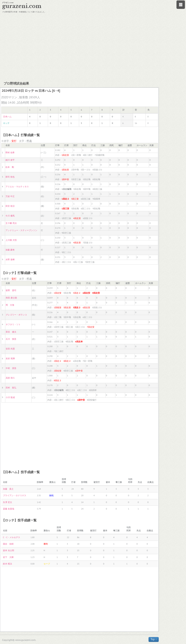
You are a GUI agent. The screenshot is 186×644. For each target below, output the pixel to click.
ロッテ (6, 123)
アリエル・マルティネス (17, 187)
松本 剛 (10, 167)
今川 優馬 (10, 216)
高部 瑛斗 (10, 378)
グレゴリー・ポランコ (16, 315)
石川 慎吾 (11, 339)
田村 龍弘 (11, 388)
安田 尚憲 (10, 349)
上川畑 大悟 (11, 240)
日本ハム (7, 117)
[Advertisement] (93, 47)
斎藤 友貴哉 (9, 509)
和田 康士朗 (11, 298)
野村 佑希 (10, 153)
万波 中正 (10, 196)
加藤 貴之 (8, 489)
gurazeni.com (22, 6)
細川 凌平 (10, 160)
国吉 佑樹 (8, 544)
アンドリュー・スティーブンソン (21, 230)
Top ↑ (154, 639)
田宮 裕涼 (10, 206)
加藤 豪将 (10, 250)
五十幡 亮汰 (11, 223)
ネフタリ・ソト (13, 324)
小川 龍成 (10, 397)
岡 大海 (10, 305)
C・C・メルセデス (12, 537)
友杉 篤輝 (10, 358)
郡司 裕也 (10, 177)
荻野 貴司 (11, 290)
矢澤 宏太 (8, 502)
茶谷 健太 (11, 332)
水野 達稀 (10, 260)
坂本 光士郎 (9, 550)
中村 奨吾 (11, 368)
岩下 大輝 (8, 557)
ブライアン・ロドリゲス (15, 495)
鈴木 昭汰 (8, 564)
